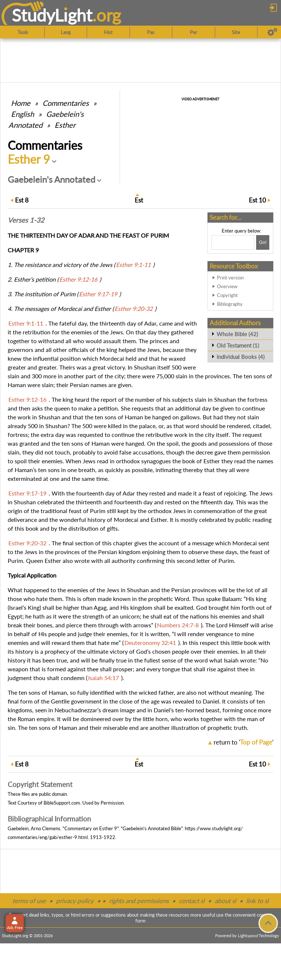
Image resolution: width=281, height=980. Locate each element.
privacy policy (75, 901)
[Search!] (263, 242)
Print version (230, 278)
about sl (225, 901)
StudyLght (52, 15)
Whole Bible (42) (237, 334)
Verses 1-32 (26, 220)
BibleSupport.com (62, 803)
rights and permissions (139, 901)
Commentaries (66, 103)
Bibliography (230, 304)
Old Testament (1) (238, 345)
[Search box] (233, 242)
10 (257, 200)
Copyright (227, 295)
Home (21, 103)
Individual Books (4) (241, 357)
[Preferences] (272, 32)
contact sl (192, 901)
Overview (227, 286)
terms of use (29, 901)
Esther (65, 125)
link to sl (257, 901)
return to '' (243, 742)
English (23, 114)
